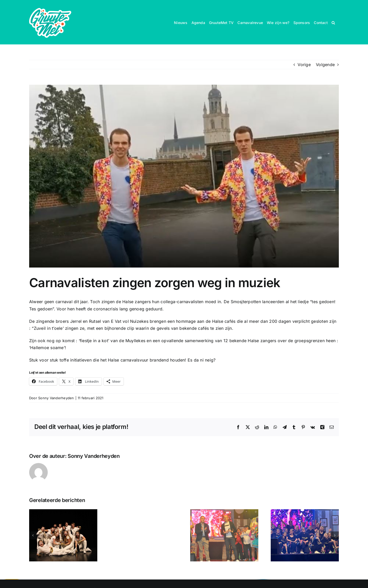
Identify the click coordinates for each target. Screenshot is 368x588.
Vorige (304, 65)
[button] (333, 22)
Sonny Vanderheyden (56, 398)
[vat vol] (184, 176)
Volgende (325, 65)
